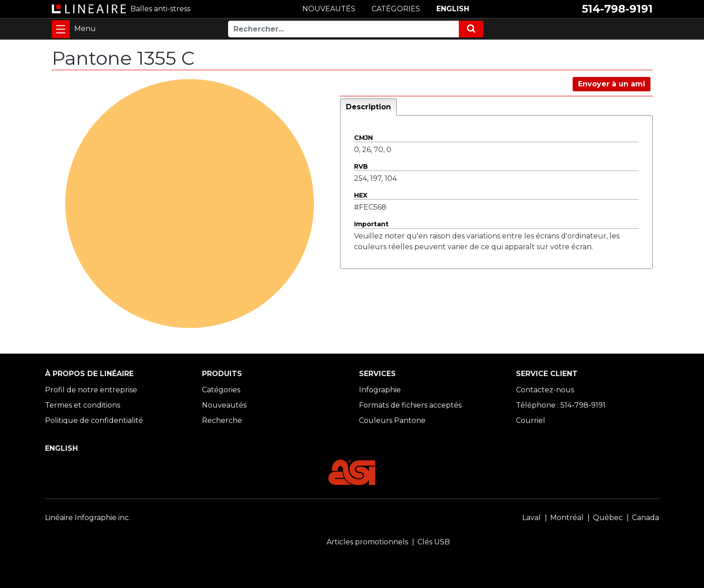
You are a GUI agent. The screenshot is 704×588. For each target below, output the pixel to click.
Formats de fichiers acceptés (410, 405)
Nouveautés (224, 405)
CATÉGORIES (396, 9)
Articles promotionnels (367, 542)
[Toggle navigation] (61, 29)
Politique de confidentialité (94, 420)
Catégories (221, 390)
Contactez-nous (545, 390)
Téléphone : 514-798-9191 (561, 405)
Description (368, 107)
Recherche (222, 420)
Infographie (380, 390)
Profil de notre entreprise (91, 390)
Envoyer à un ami (612, 84)
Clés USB (434, 542)
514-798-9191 (617, 9)
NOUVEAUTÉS (329, 9)
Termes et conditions (83, 405)
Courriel (531, 420)
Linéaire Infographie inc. (87, 518)
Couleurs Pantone (392, 420)
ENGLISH (453, 9)
